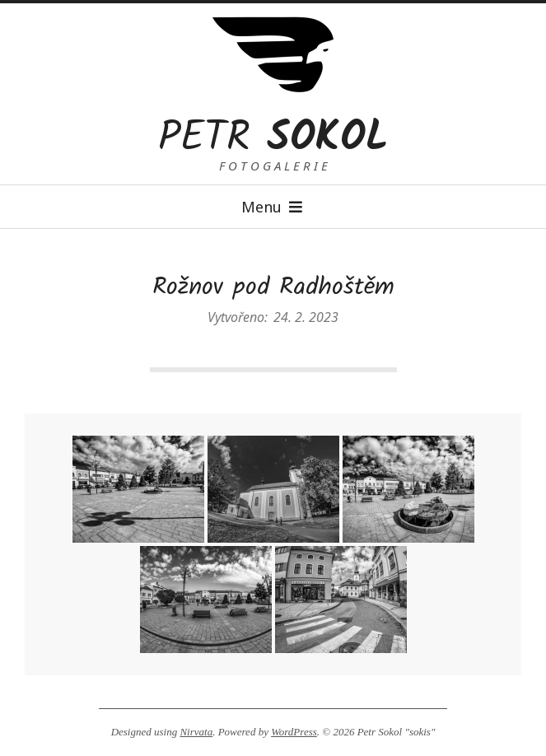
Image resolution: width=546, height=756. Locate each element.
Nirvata (196, 732)
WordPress (294, 732)
